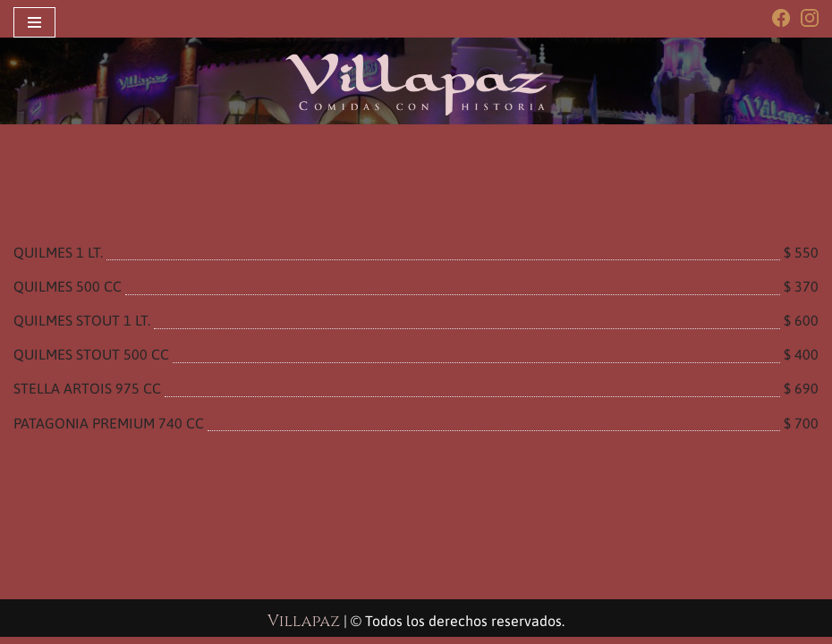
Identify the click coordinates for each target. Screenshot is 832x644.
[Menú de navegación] (34, 22)
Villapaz (304, 628)
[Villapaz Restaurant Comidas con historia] (416, 85)
